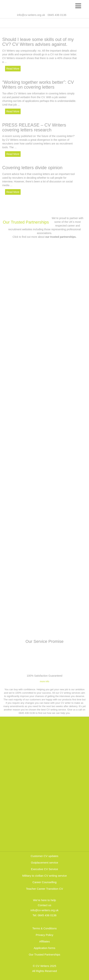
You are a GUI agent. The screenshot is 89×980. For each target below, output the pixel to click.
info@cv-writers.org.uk (31, 15)
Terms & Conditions (44, 928)
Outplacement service (44, 863)
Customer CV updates (45, 856)
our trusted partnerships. (61, 237)
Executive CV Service (44, 869)
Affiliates (44, 941)
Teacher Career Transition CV (45, 889)
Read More (13, 69)
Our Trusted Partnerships (26, 222)
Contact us (45, 905)
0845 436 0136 (47, 915)
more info (44, 681)
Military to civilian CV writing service (45, 876)
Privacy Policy (44, 935)
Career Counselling (44, 882)
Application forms (44, 948)
